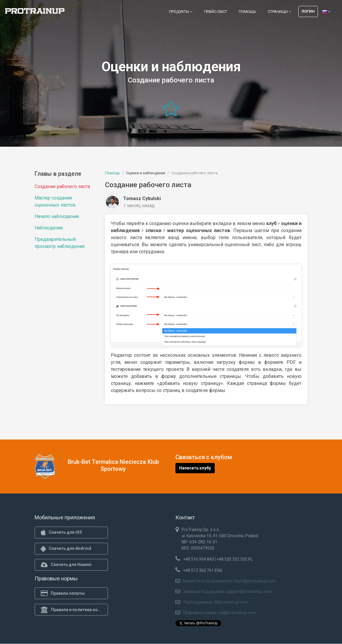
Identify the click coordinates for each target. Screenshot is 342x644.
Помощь (247, 12)
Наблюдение (49, 228)
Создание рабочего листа (62, 186)
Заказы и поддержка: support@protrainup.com (227, 591)
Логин (308, 11)
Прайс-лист (216, 12)
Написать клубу (195, 468)
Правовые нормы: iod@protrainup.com (220, 613)
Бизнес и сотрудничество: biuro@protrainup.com (230, 581)
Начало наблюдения (57, 216)
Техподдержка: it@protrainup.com (216, 602)
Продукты (181, 12)
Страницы (279, 12)
